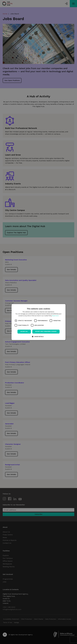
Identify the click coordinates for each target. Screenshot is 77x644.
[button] (38, 337)
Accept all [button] (24, 331)
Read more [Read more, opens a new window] (55, 316)
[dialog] (38, 322)
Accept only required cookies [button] (46, 331)
